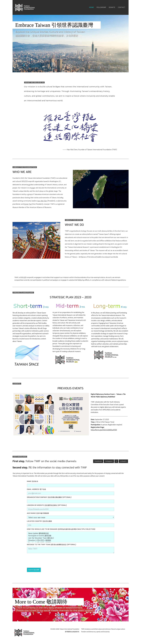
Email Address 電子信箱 (36, 489)
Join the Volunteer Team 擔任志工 (71, 538)
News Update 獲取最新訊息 (71, 533)
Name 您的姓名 (33, 481)
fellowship (101, 7)
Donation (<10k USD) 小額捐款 (71, 540)
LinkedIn (123, 461)
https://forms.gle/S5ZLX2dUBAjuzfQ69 (104, 430)
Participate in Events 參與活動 (71, 536)
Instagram (109, 461)
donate (112, 7)
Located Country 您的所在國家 (39, 521)
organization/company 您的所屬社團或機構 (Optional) (49, 497)
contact (122, 7)
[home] (25, 7)
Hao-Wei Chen (42, 201)
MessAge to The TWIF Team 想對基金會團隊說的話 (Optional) (52, 545)
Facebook (98, 461)
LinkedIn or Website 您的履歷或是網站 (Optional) (47, 505)
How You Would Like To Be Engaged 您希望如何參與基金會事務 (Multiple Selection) (61, 529)
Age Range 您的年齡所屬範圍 (38, 513)
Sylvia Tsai (28, 204)
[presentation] (41, 561)
